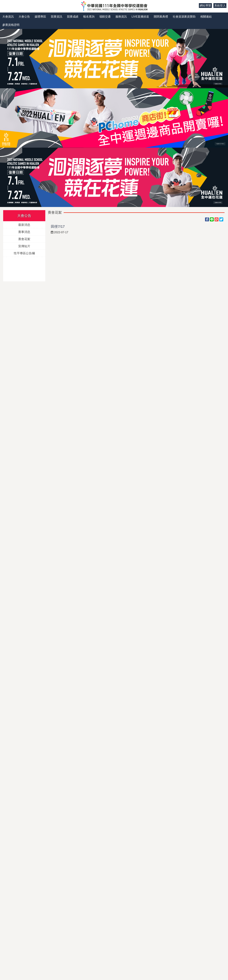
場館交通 (105, 17)
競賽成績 (73, 17)
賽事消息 (24, 232)
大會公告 (24, 17)
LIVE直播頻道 (140, 17)
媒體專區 (40, 17)
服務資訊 (121, 17)
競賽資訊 (57, 17)
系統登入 (220, 6)
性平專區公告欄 (24, 253)
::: (195, 6)
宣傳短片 (24, 246)
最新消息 (24, 225)
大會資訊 (8, 17)
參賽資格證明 (11, 25)
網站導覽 (205, 6)
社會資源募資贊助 (184, 17)
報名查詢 (89, 17)
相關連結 (206, 17)
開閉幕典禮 (161, 17)
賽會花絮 (24, 239)
